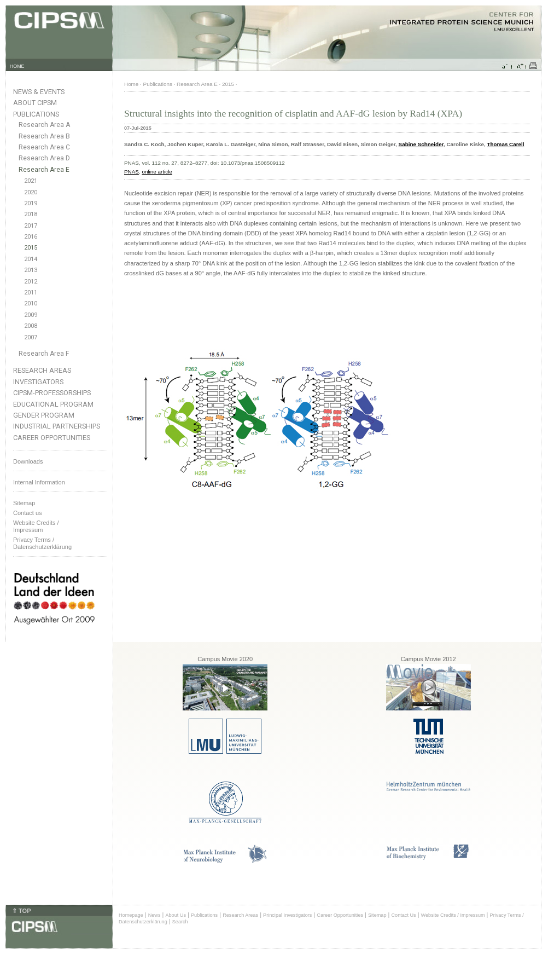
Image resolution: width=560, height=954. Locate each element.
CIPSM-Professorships (52, 393)
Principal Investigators (287, 915)
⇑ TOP (21, 911)
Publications (36, 114)
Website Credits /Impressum (36, 526)
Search (180, 922)
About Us (176, 915)
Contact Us (403, 915)
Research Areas (42, 370)
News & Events (39, 92)
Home (131, 84)
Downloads (28, 461)
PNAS (132, 172)
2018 (31, 214)
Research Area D (44, 158)
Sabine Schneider (421, 144)
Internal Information (39, 482)
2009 (31, 315)
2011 (31, 293)
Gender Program (44, 415)
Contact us (28, 513)
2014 (31, 259)
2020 (31, 192)
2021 (31, 181)
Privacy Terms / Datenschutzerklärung (42, 543)
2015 (31, 248)
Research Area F (44, 354)
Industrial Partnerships (57, 426)
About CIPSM (35, 103)
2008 (31, 326)
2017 (31, 226)
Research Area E (44, 170)
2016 (31, 237)
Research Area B (44, 136)
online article (157, 172)
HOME (17, 66)
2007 (31, 337)
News (154, 915)
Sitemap (24, 503)
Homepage (131, 915)
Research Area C (44, 147)
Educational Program (53, 404)
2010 (31, 303)
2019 (31, 203)
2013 (31, 270)
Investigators (38, 382)
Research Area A (44, 125)
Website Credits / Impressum (453, 915)
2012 (31, 282)
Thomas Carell (506, 144)
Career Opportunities (52, 438)
